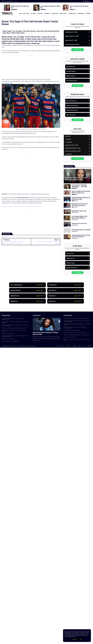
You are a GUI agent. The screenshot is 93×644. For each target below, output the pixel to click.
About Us (63, 346)
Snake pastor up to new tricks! (8, 339)
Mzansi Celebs (55, 13)
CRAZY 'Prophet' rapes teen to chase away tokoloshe (75, 333)
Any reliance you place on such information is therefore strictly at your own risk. (22, 206)
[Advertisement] (31, 66)
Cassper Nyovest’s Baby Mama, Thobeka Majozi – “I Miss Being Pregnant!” (15, 322)
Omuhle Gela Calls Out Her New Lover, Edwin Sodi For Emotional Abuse (13, 319)
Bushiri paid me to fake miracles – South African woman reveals (14, 331)
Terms (84, 346)
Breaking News (81, 13)
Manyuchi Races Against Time (8, 334)
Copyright (74, 346)
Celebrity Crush (63, 13)
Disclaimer (69, 346)
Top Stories (40, 13)
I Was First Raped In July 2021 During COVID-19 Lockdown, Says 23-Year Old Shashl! (15, 326)
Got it (81, 639)
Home (16, 1)
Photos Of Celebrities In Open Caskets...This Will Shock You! (77, 335)
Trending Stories (72, 13)
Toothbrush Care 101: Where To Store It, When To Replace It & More (77, 340)
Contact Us (89, 346)
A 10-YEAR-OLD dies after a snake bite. (72, 331)
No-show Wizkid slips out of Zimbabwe (10, 342)
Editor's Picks (26, 13)
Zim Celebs (33, 13)
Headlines (88, 13)
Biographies (47, 13)
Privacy (80, 346)
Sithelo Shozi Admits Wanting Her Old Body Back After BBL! (14, 328)
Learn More (75, 639)
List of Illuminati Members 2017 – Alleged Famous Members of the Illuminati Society (15, 337)
